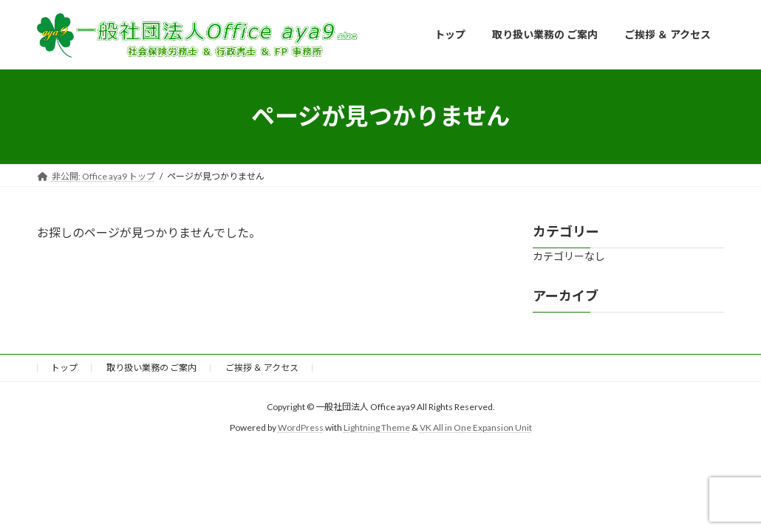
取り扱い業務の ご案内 (151, 368)
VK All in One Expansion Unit (476, 427)
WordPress (301, 427)
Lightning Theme (377, 427)
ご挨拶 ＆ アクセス (262, 368)
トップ (64, 368)
